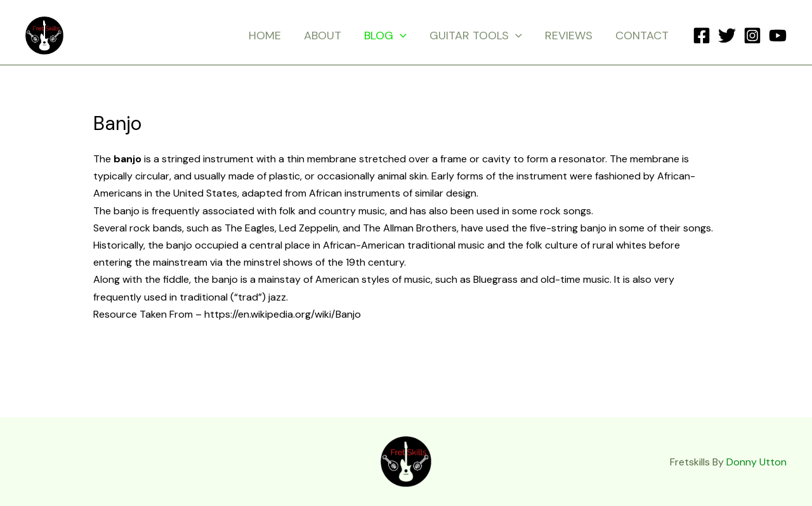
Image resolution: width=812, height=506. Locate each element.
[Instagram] (752, 36)
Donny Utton (756, 462)
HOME (265, 36)
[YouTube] (778, 36)
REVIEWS (569, 36)
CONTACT (642, 36)
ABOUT (323, 36)
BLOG (385, 36)
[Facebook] (702, 36)
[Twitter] (727, 36)
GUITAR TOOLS (476, 36)
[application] (400, 36)
